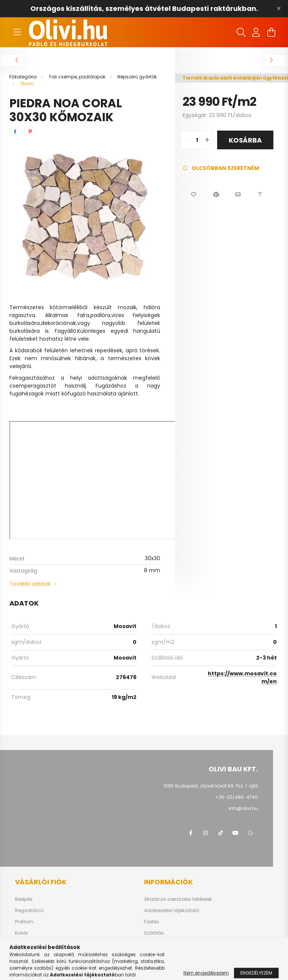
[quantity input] (197, 140)
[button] (194, 195)
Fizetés (151, 922)
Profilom (24, 922)
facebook (190, 833)
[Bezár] (279, 9)
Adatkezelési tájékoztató (172, 911)
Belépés (24, 899)
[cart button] (271, 32)
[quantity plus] (207, 140)
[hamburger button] (17, 32)
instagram (205, 833)
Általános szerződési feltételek (178, 899)
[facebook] (15, 132)
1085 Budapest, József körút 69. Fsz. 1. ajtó (211, 786)
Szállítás (154, 933)
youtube (235, 833)
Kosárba (245, 140)
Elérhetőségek (160, 944)
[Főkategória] (24, 77)
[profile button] (256, 32)
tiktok (220, 833)
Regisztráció (29, 911)
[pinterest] (30, 132)
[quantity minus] (187, 140)
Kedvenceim (29, 944)
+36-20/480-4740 (237, 797)
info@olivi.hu (243, 808)
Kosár (22, 933)
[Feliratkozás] (221, 168)
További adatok (30, 584)
